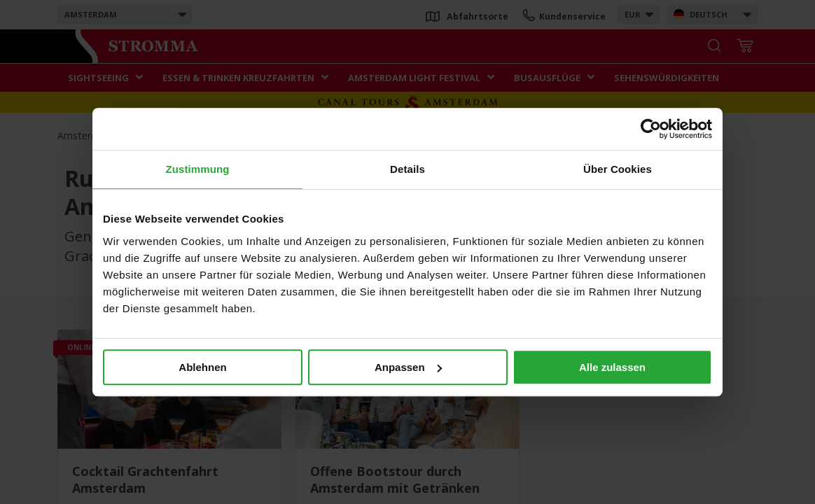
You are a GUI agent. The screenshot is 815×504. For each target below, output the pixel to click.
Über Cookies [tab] (618, 169)
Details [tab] (407, 169)
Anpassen (408, 367)
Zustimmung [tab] (198, 169)
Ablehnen (202, 367)
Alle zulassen (612, 367)
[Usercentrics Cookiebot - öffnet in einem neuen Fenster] (651, 129)
